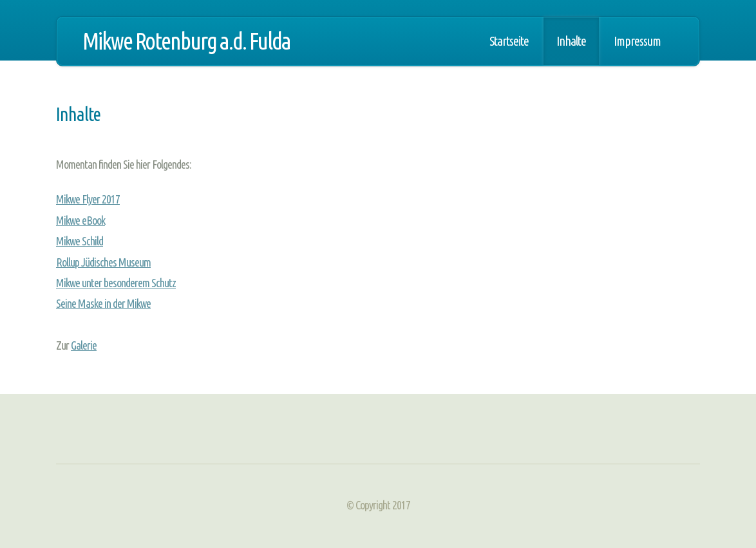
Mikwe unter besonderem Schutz (116, 283)
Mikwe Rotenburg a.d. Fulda (186, 41)
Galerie (84, 345)
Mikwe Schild (80, 241)
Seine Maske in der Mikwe (103, 303)
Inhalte (571, 41)
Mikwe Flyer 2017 (88, 199)
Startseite (509, 41)
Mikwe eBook (80, 220)
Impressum (637, 41)
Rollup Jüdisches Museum (103, 262)
